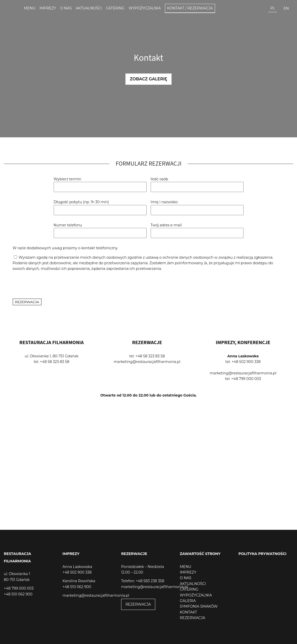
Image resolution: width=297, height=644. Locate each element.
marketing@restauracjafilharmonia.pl (147, 362)
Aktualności (89, 8)
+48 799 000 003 (246, 379)
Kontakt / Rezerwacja (190, 8)
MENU (186, 567)
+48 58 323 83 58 (55, 362)
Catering (115, 8)
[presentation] (51, 285)
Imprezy (48, 8)
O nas (66, 8)
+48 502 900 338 (246, 362)
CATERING (189, 589)
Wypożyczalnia (145, 8)
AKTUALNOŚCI (193, 584)
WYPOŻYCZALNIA (196, 595)
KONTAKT (189, 612)
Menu (30, 8)
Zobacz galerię (148, 79)
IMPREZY (188, 572)
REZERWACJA (138, 604)
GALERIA (188, 601)
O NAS (186, 578)
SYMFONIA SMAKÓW (199, 606)
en (286, 8)
